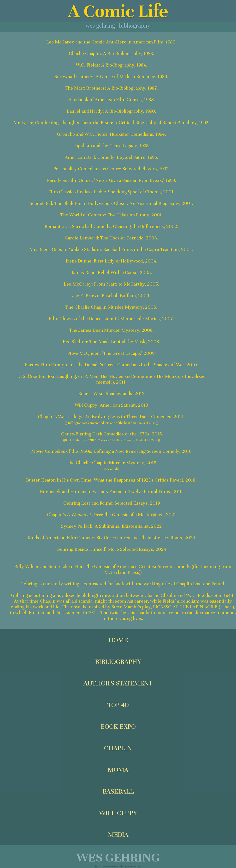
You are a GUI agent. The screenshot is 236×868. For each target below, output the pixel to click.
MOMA (118, 770)
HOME (118, 640)
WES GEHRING (118, 857)
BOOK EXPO (118, 727)
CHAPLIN (118, 748)
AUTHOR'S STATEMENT (118, 683)
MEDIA (118, 835)
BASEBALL (118, 791)
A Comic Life (118, 11)
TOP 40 (118, 705)
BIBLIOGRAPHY (118, 662)
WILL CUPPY (118, 813)
